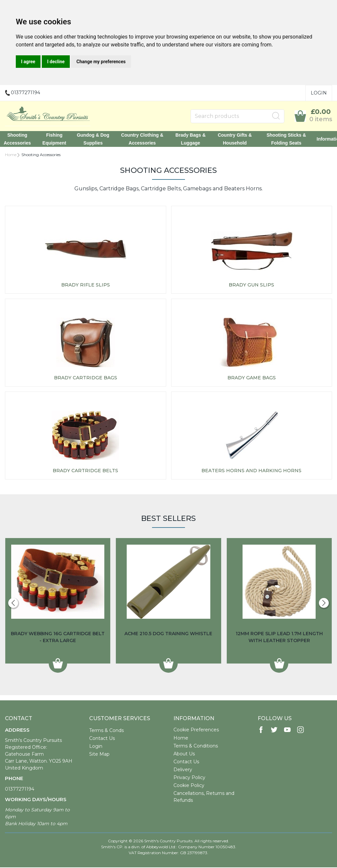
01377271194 (20, 790)
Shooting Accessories (22, 139)
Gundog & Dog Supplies (95, 139)
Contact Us (102, 739)
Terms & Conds (106, 731)
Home (11, 155)
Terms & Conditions (196, 746)
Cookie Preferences (196, 730)
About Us (184, 754)
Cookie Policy (189, 786)
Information (324, 139)
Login (319, 93)
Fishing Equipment (58, 139)
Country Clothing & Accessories (143, 139)
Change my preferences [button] (101, 62)
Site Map (99, 755)
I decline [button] (56, 62)
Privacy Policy (189, 778)
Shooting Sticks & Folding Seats (282, 139)
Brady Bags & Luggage (190, 139)
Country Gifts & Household (232, 139)
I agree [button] (28, 62)
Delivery (183, 770)
